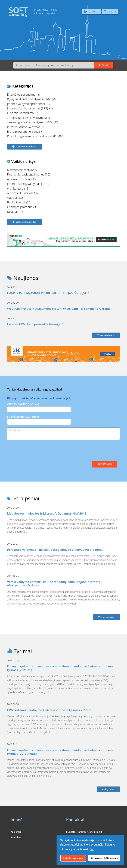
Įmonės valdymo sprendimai (26, 104)
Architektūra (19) (18, 188)
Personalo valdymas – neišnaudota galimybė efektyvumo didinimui (55, 550)
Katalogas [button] (91, 12)
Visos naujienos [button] (106, 335)
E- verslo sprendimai (21, 113)
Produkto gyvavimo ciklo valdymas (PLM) (34, 136)
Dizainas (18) (16, 212)
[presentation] (34, 454)
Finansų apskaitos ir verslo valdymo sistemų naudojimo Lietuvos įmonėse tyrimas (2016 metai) (60, 752)
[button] (25, 147)
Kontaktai (16, 837)
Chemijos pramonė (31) (23, 207)
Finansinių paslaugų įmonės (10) (29, 174)
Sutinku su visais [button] (73, 858)
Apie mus (16, 832)
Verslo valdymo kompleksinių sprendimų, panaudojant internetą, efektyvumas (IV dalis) (54, 583)
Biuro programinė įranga (24, 131)
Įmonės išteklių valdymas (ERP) (27, 108)
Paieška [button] (110, 12)
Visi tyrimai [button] (108, 789)
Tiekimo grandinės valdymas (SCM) (30, 122)
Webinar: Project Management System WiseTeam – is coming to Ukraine (59, 309)
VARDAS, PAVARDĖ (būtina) (39, 407)
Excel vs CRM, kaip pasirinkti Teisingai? (35, 324)
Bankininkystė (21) (19, 202)
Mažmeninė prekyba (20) (24, 170)
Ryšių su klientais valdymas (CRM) (29, 99)
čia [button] (92, 849)
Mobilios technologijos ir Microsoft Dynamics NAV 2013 (47, 513)
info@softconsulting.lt (90, 832)
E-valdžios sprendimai (22, 94)
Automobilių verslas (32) (23, 193)
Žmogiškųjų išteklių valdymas (26, 118)
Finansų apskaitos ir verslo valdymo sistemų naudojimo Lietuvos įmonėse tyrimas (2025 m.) (60, 668)
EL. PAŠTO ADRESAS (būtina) (39, 420)
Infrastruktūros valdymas (24, 127)
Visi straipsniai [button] (106, 617)
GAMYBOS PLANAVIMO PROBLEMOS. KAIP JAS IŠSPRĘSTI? (48, 293)
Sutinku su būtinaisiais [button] (104, 858)
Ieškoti (104, 65)
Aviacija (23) (15, 198)
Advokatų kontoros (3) (22, 179)
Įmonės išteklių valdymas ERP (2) (29, 184)
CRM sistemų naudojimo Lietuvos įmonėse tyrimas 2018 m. (50, 710)
